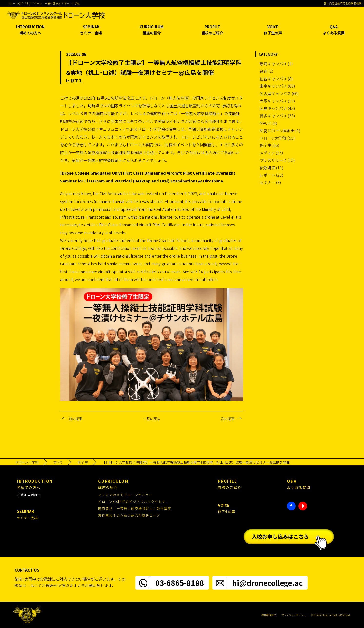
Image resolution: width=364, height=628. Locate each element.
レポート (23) (271, 175)
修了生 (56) (270, 145)
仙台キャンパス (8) (276, 79)
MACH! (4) (269, 123)
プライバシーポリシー (294, 615)
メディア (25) (271, 153)
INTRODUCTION (30, 30)
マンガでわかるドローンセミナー (126, 495)
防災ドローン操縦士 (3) (280, 131)
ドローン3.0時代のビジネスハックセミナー (134, 501)
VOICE (273, 30)
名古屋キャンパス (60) (279, 93)
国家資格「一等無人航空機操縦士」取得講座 (135, 509)
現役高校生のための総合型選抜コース (129, 515)
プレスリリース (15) (277, 160)
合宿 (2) (266, 71)
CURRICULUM (152, 30)
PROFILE (212, 30)
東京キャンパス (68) (277, 86)
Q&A (334, 30)
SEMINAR (91, 30)
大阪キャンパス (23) (277, 101)
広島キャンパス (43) (277, 108)
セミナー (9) (270, 182)
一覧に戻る (152, 419)
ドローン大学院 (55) (277, 138)
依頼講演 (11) (271, 168)
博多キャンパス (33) (277, 116)
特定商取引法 (269, 615)
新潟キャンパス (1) (276, 64)
